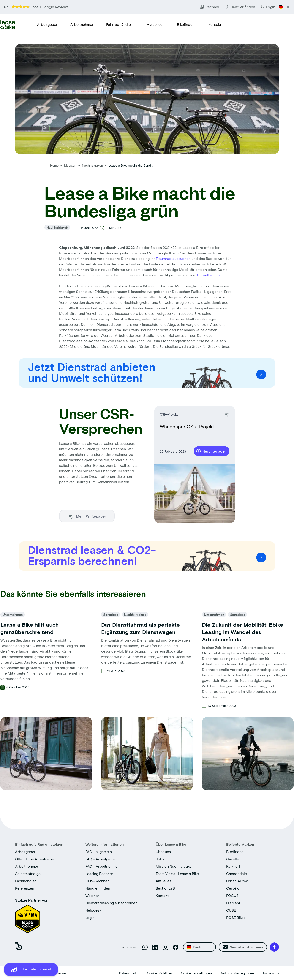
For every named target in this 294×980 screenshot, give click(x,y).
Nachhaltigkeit (93, 165)
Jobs (160, 859)
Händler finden (98, 888)
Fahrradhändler (119, 24)
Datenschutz (128, 973)
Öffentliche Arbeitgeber (35, 859)
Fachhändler (26, 881)
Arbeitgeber (47, 24)
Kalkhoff (233, 866)
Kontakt (215, 24)
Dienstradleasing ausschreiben (111, 903)
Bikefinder (185, 24)
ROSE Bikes (236, 917)
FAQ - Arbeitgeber (101, 859)
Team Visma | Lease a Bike (177, 873)
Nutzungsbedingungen (237, 973)
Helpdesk (93, 910)
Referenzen (25, 888)
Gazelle (233, 859)
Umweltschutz (209, 275)
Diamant (233, 903)
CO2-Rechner (97, 881)
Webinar (92, 895)
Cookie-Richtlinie (159, 973)
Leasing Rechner (99, 873)
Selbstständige (28, 873)
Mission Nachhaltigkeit (175, 866)
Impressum (271, 973)
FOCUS (232, 895)
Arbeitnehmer (82, 24)
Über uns (163, 852)
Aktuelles (155, 24)
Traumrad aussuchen (173, 258)
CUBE (231, 910)
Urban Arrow (237, 881)
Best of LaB (165, 888)
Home (54, 165)
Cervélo (233, 888)
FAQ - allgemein (99, 852)
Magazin (71, 165)
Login (90, 917)
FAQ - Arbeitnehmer (102, 866)
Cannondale (237, 873)
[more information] (31, 969)
